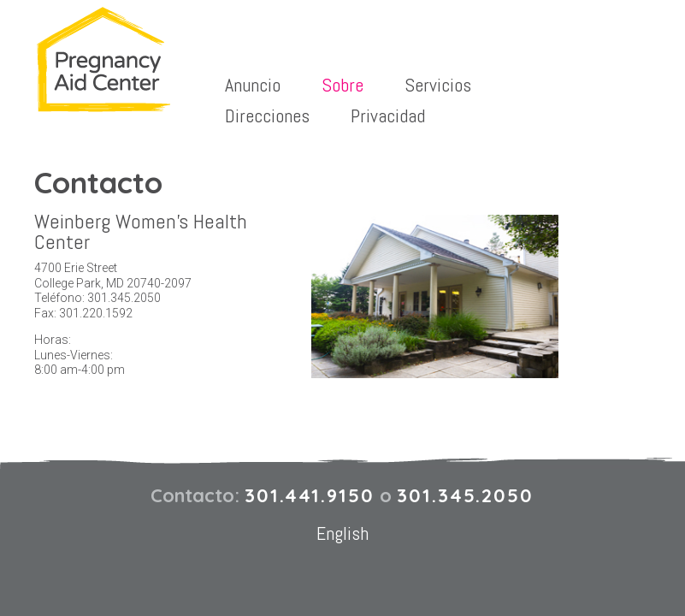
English (342, 533)
